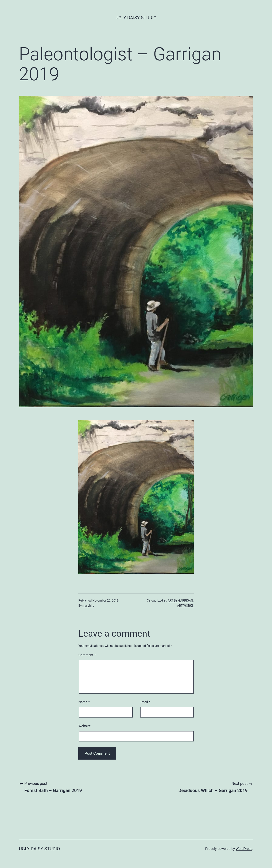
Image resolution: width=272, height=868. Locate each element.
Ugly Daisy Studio (136, 18)
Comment (87, 655)
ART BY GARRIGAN (180, 601)
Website (85, 726)
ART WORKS (185, 606)
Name (84, 702)
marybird (88, 606)
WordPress (244, 849)
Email (145, 702)
